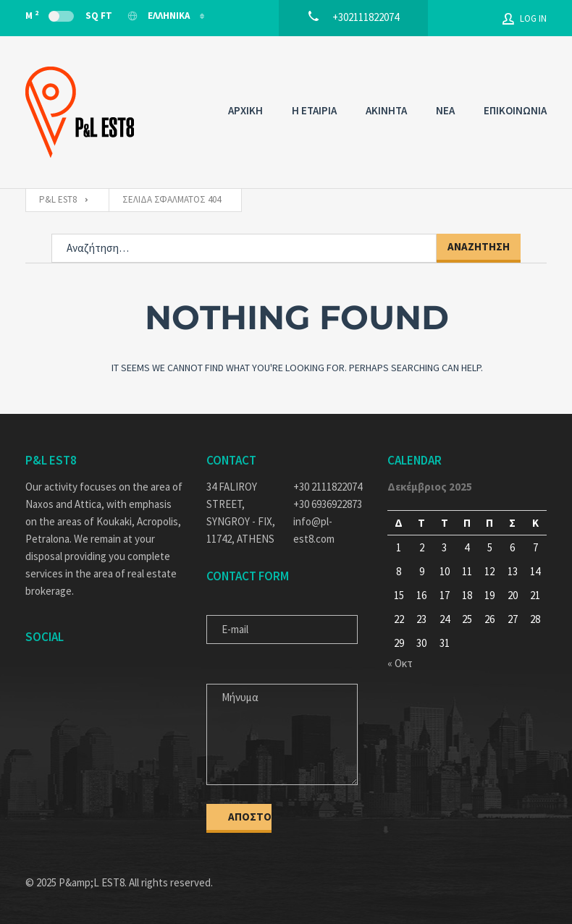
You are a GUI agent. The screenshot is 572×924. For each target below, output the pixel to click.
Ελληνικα (159, 16)
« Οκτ (400, 663)
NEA (445, 110)
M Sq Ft (69, 15)
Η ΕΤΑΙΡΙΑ (314, 110)
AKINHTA (386, 110)
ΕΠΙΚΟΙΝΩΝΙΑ (515, 110)
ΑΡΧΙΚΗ (245, 110)
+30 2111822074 (328, 487)
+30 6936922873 (328, 504)
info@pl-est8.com (314, 530)
